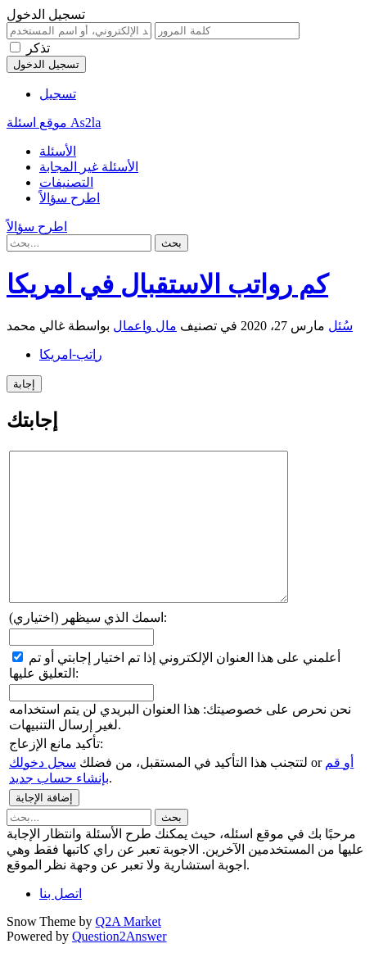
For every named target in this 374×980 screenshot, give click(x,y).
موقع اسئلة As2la (54, 122)
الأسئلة (58, 151)
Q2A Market (128, 951)
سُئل (340, 326)
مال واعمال (145, 326)
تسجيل (58, 94)
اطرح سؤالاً (70, 198)
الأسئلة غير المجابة (89, 167)
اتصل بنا (61, 923)
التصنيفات (66, 182)
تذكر (38, 48)
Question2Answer (119, 966)
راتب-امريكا (71, 354)
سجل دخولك (43, 792)
